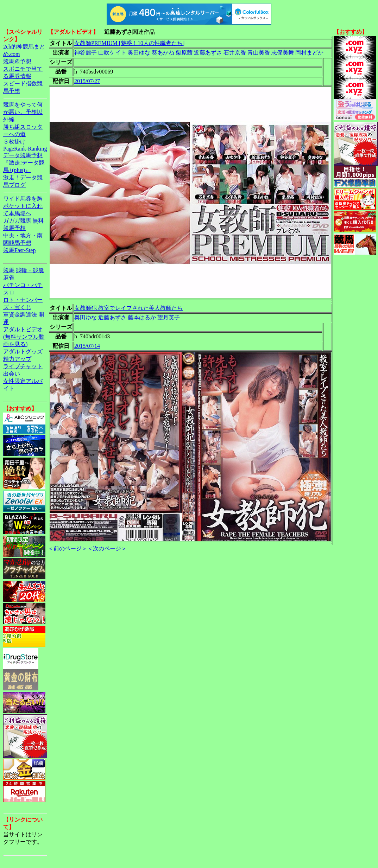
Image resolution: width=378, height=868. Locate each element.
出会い (12, 374)
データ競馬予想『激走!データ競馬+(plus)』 (24, 163)
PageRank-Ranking (25, 149)
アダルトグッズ (23, 352)
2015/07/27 (87, 81)
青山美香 (259, 53)
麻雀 (9, 278)
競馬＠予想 (17, 61)
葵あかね (163, 53)
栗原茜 (184, 53)
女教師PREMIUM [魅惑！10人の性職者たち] (129, 43)
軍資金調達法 (20, 315)
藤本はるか (142, 317)
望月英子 (169, 317)
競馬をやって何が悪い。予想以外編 (23, 112)
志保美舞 (283, 53)
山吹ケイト (112, 53)
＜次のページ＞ (107, 548)
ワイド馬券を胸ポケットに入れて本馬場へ (23, 206)
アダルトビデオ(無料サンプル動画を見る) (24, 337)
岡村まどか (309, 53)
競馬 (9, 270)
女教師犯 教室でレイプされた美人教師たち (128, 308)
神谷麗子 (86, 53)
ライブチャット (23, 366)
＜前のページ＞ (68, 548)
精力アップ (17, 359)
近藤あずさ (208, 53)
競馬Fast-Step (19, 250)
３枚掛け (14, 142)
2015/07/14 (87, 346)
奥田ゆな (139, 53)
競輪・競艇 (30, 270)
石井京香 (235, 53)
